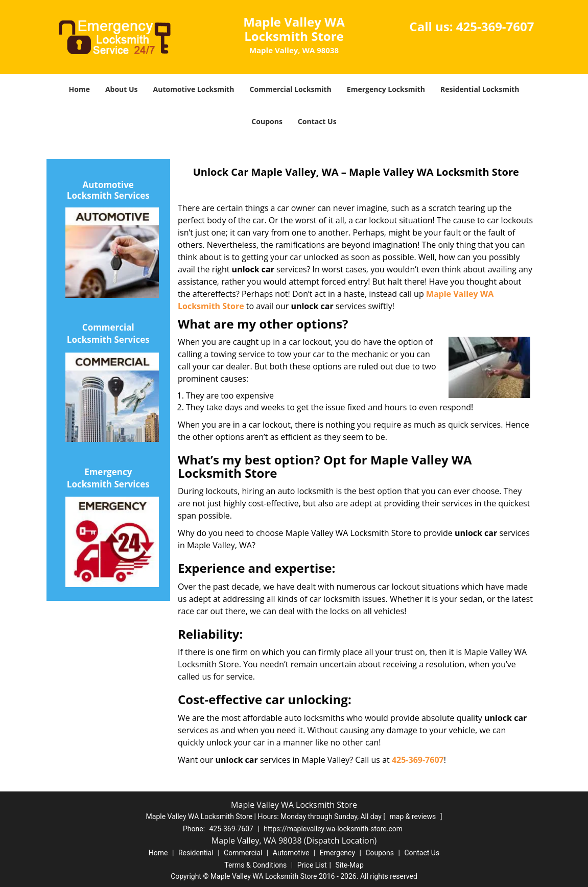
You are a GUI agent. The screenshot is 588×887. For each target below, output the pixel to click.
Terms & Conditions (255, 865)
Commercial (243, 853)
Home (79, 89)
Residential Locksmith (480, 89)
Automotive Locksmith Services (108, 191)
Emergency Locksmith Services (108, 478)
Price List (312, 865)
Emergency (337, 853)
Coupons (267, 121)
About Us (122, 89)
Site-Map (350, 865)
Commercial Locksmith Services (108, 333)
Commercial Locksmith (291, 89)
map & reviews (414, 816)
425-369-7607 (495, 26)
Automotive (291, 853)
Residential (196, 853)
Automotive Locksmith (194, 89)
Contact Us (317, 121)
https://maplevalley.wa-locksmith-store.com (333, 829)
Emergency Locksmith (386, 89)
